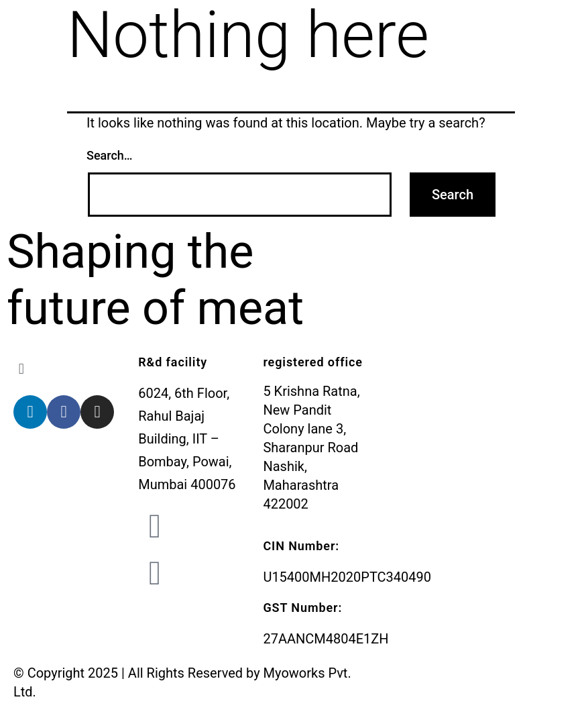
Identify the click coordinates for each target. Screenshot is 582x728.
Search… (110, 155)
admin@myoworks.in (244, 519)
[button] (69, 369)
